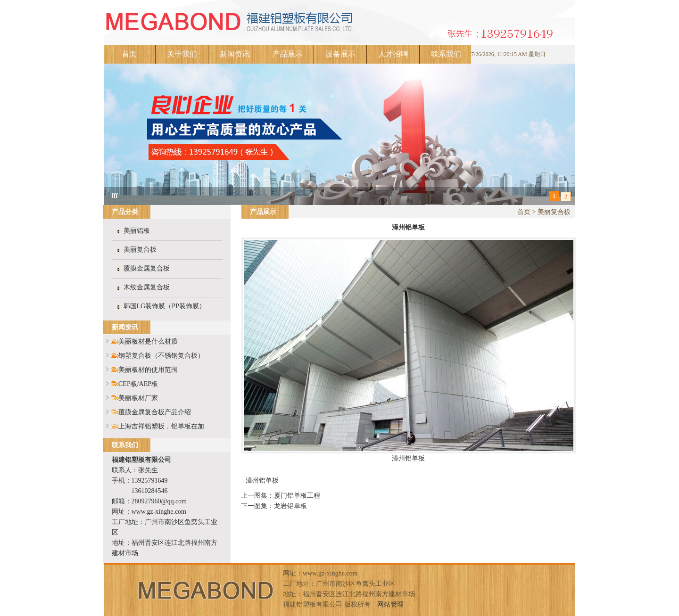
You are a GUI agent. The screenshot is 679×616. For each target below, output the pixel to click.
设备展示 (340, 54)
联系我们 (446, 54)
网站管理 (390, 604)
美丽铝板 (137, 231)
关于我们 (182, 54)
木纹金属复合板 (147, 287)
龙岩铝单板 (290, 506)
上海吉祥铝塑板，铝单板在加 (161, 426)
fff (115, 196)
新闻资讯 (235, 54)
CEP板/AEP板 (138, 384)
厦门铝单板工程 (297, 496)
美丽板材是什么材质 (148, 341)
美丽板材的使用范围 (148, 370)
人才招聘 (393, 54)
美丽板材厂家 (138, 398)
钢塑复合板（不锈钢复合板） (161, 356)
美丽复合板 (140, 250)
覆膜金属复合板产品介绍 (155, 412)
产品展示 (288, 54)
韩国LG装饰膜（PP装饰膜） (165, 306)
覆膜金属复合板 (147, 268)
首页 (129, 54)
